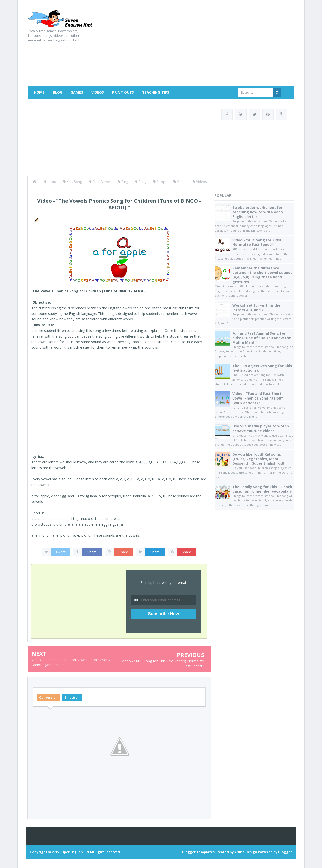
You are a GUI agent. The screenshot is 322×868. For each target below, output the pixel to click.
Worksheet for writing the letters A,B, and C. (256, 308)
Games (77, 92)
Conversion (48, 697)
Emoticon (72, 697)
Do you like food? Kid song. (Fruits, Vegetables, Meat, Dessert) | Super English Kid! (258, 459)
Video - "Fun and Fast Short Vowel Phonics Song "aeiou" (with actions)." (258, 398)
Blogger (285, 852)
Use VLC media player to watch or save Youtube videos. (261, 429)
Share (92, 552)
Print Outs (123, 92)
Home (39, 92)
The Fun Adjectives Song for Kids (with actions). (262, 368)
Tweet (61, 552)
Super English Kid (74, 852)
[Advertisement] (203, 45)
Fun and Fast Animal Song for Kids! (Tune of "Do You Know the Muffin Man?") (262, 338)
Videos (98, 92)
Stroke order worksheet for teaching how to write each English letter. (258, 212)
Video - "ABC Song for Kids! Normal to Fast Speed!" (257, 242)
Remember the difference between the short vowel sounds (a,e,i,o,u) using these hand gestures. (262, 275)
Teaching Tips (156, 92)
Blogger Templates (198, 852)
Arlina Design (246, 852)
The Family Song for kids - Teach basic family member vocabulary (262, 489)
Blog (58, 92)
